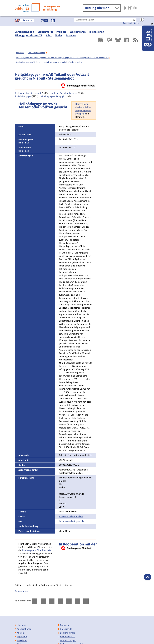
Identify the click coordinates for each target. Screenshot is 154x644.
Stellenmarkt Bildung (37, 53)
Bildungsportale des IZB (28, 35)
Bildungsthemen (97, 8)
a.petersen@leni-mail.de (71, 516)
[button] (148, 577)
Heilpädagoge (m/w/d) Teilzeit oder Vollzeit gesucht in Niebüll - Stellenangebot (49, 62)
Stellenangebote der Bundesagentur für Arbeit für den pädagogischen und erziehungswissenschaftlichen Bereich (62, 58)
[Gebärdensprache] (44, 20)
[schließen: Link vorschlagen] (152, 24)
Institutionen (97, 32)
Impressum (22, 637)
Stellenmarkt (45, 32)
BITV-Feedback (67, 637)
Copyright (65, 625)
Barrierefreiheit (67, 633)
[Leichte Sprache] (53, 20)
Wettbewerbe (78, 32)
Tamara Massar (22, 591)
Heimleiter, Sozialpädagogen (63, 93)
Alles (49, 35)
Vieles (59, 35)
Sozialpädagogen (23, 96)
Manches (71, 35)
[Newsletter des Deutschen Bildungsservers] (101, 40)
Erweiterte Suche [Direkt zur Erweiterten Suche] (131, 23)
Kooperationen (24, 629)
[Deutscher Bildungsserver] (37, 8)
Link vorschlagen (68, 640)
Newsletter (22, 640)
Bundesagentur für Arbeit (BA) (36, 550)
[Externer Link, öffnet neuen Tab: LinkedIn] (126, 40)
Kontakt (21, 633)
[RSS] (135, 40)
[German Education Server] (24, 20)
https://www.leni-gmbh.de (71, 521)
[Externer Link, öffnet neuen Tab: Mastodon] (110, 40)
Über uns (21, 625)
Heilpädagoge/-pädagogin (52, 96)
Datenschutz (66, 629)
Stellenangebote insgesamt (28, 93)
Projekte (61, 32)
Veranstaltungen (24, 32)
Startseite (20, 53)
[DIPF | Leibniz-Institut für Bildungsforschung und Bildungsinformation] (131, 8)
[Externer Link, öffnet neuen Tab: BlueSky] (118, 40)
